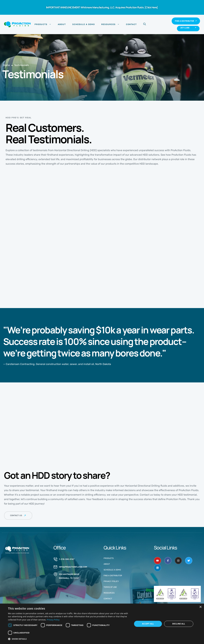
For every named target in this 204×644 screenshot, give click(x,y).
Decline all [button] (179, 624)
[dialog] (102, 624)
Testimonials (21, 65)
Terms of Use (110, 587)
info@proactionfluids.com (73, 567)
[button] (69, 639)
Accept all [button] (148, 624)
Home (6, 65)
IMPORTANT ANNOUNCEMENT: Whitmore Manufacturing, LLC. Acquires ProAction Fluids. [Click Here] (102, 7)
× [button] (200, 607)
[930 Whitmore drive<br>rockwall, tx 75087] (55, 574)
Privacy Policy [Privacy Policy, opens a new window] (53, 620)
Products (43, 24)
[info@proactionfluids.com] (55, 567)
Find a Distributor (113, 576)
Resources (110, 24)
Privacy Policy (111, 581)
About (62, 24)
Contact (131, 24)
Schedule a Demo (84, 24)
